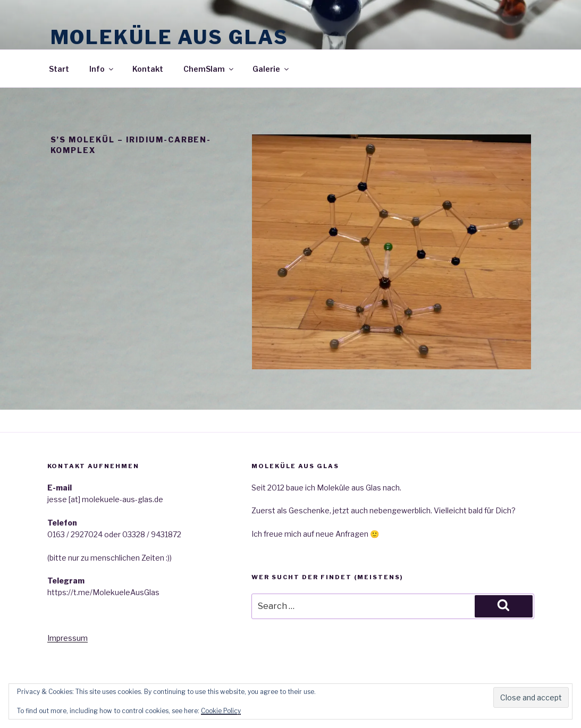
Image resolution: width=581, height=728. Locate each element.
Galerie (271, 69)
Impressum (68, 638)
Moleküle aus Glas (170, 37)
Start (59, 69)
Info (102, 69)
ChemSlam (209, 69)
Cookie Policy (221, 711)
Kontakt (148, 69)
